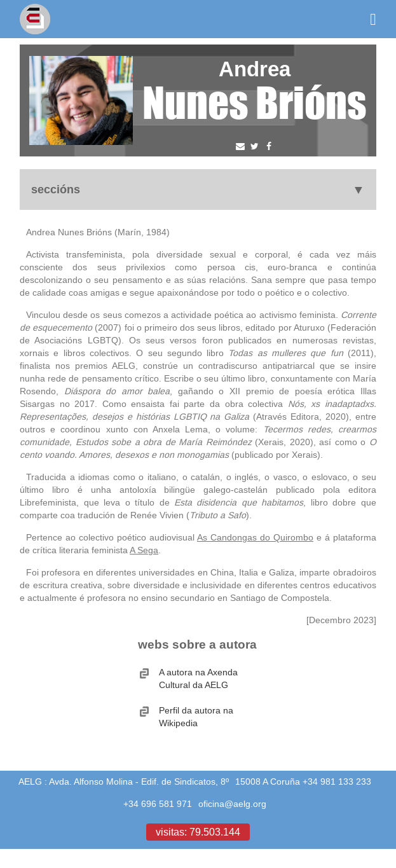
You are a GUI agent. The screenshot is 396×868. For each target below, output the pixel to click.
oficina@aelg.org (232, 804)
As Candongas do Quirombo (255, 537)
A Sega (144, 550)
